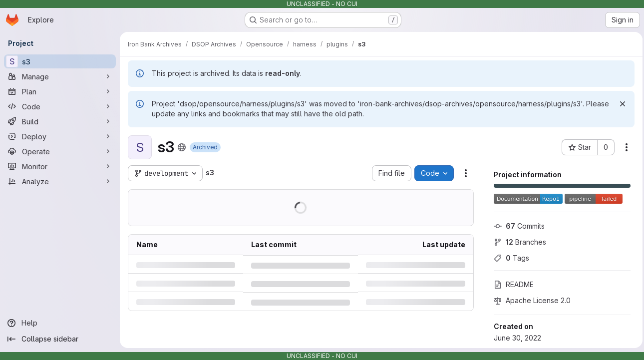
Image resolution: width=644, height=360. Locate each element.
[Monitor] (60, 166)
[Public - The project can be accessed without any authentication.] (182, 147)
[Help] (60, 323)
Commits (517, 226)
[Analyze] (60, 181)
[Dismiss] (620, 104)
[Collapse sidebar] (60, 339)
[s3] (60, 61)
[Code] (60, 106)
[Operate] (60, 151)
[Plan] (60, 91)
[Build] (60, 121)
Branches (517, 242)
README (511, 284)
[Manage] (60, 76)
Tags (509, 258)
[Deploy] (60, 136)
